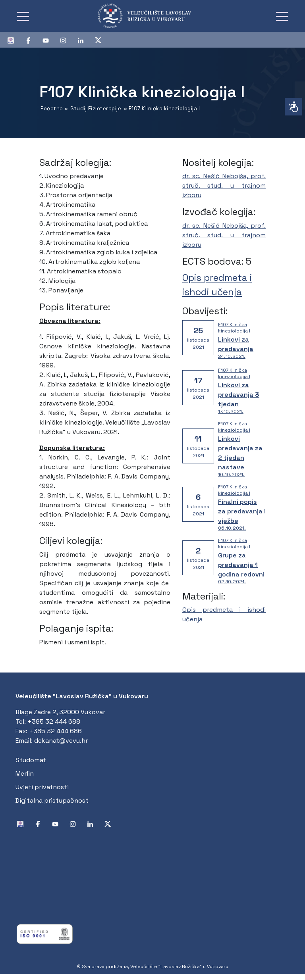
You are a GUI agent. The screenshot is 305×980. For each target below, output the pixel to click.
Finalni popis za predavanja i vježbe (242, 511)
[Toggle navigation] (23, 16)
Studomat (31, 760)
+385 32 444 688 (54, 722)
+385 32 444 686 (55, 731)
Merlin (25, 773)
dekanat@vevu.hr (61, 741)
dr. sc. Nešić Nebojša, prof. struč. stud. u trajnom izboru (224, 185)
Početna (52, 109)
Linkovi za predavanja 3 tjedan (239, 395)
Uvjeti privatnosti (42, 787)
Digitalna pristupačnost (52, 800)
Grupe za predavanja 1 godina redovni (241, 565)
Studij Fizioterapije (96, 109)
